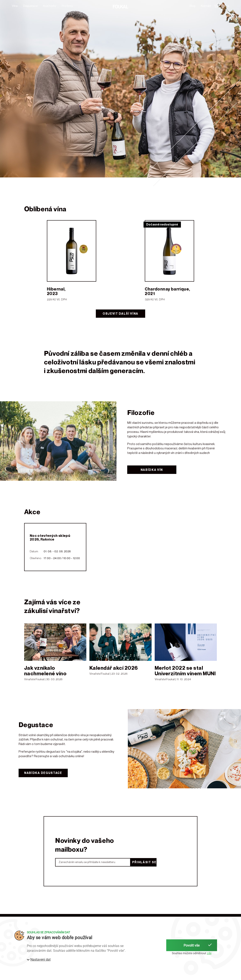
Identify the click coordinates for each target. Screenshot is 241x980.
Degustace (30, 6)
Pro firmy (67, 6)
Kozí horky (50, 6)
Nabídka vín (152, 470)
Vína (15, 6)
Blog (192, 6)
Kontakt (206, 6)
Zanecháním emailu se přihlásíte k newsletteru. (87, 862)
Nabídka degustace (43, 773)
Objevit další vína (120, 313)
